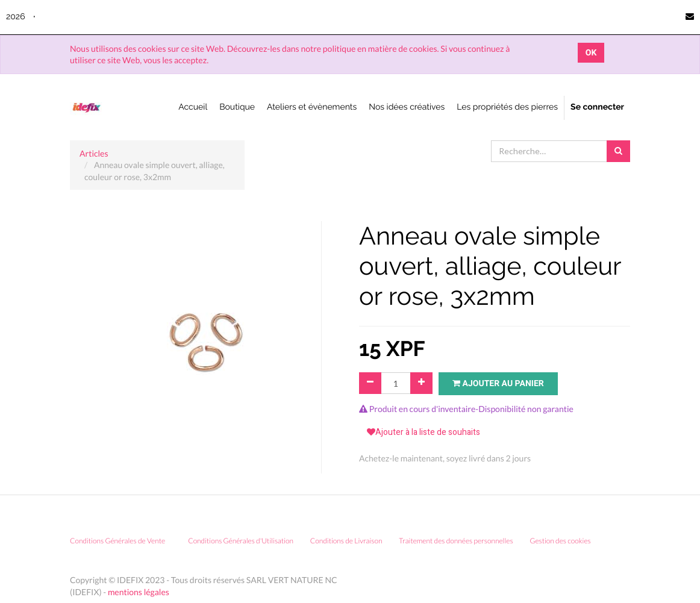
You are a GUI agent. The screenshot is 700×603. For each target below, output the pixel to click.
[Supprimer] (370, 383)
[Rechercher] (618, 151)
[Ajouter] (421, 383)
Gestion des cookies (564, 541)
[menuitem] (193, 108)
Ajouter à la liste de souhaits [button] (423, 432)
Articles (94, 153)
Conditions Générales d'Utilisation (241, 541)
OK (591, 53)
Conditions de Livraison (346, 541)
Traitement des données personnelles (456, 541)
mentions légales (139, 592)
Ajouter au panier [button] (498, 383)
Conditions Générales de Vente (117, 541)
